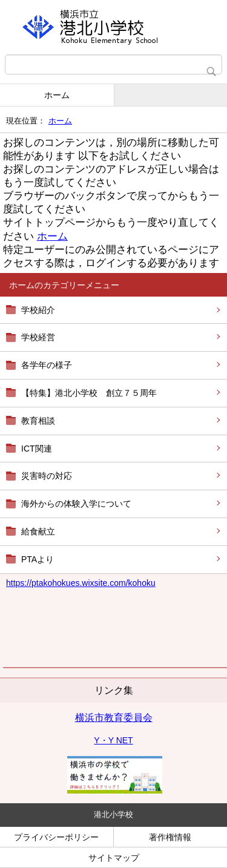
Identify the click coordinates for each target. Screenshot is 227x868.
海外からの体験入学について (76, 504)
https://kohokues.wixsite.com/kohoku (81, 583)
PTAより (38, 559)
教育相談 (38, 421)
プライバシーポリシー (56, 837)
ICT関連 (37, 449)
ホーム (57, 95)
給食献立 (38, 531)
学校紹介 (38, 310)
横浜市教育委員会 (114, 718)
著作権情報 (170, 837)
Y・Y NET (113, 740)
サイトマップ (114, 858)
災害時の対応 (47, 476)
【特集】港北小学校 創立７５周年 (89, 393)
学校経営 (38, 337)
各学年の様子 (47, 365)
